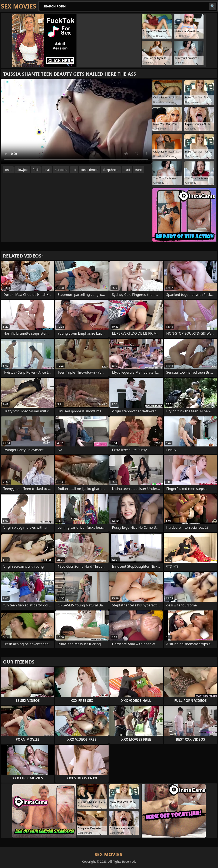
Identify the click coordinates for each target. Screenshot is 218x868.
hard (127, 170)
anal (47, 170)
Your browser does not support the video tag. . (76, 122)
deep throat (90, 170)
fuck (36, 170)
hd (74, 170)
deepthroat (111, 170)
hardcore (61, 170)
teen (8, 170)
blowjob (22, 170)
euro (138, 170)
